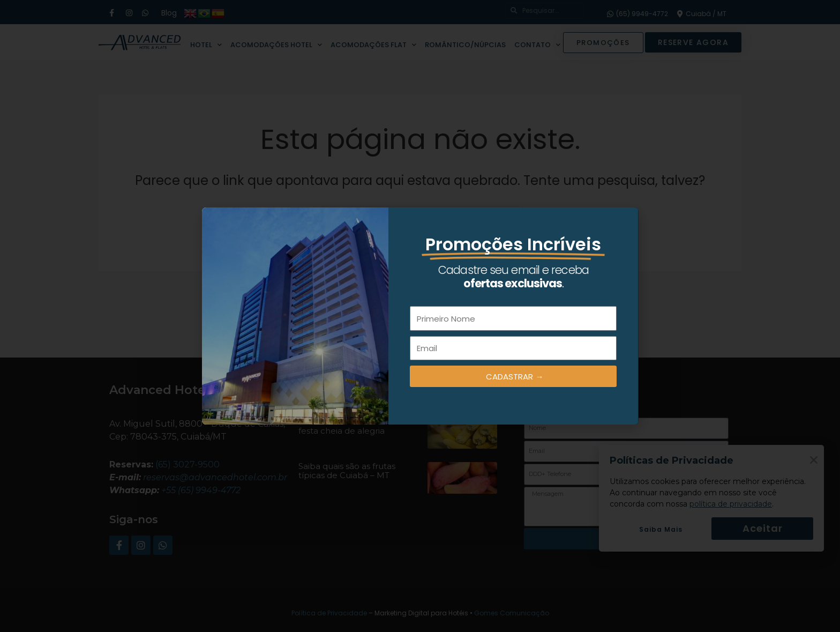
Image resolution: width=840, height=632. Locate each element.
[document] (420, 316)
